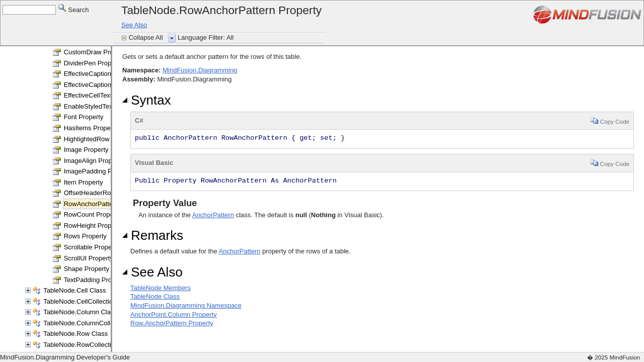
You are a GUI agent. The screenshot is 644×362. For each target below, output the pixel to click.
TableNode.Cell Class (74, 290)
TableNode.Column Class (80, 312)
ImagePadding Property (98, 171)
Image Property (86, 150)
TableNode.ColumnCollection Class (95, 323)
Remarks (153, 235)
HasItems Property (91, 128)
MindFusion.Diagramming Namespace (186, 305)
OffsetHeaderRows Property (105, 193)
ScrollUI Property (89, 258)
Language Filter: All (206, 37)
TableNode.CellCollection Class (89, 301)
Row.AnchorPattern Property (172, 323)
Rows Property (85, 236)
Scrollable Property (92, 247)
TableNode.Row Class (75, 334)
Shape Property (87, 269)
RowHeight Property (93, 225)
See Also (134, 25)
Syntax (147, 100)
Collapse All (147, 37)
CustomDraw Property (96, 52)
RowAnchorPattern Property (105, 204)
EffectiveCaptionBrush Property (109, 85)
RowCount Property (92, 214)
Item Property (84, 182)
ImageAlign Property (94, 161)
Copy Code (610, 120)
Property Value (164, 203)
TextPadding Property (95, 280)
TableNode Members (160, 288)
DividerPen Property (93, 63)
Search (74, 9)
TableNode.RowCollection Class (90, 345)
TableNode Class (155, 296)
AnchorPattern (213, 215)
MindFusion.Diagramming (200, 70)
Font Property (84, 117)
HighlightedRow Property (100, 139)
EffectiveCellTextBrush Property (110, 95)
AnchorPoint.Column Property (174, 314)
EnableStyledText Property (102, 106)
